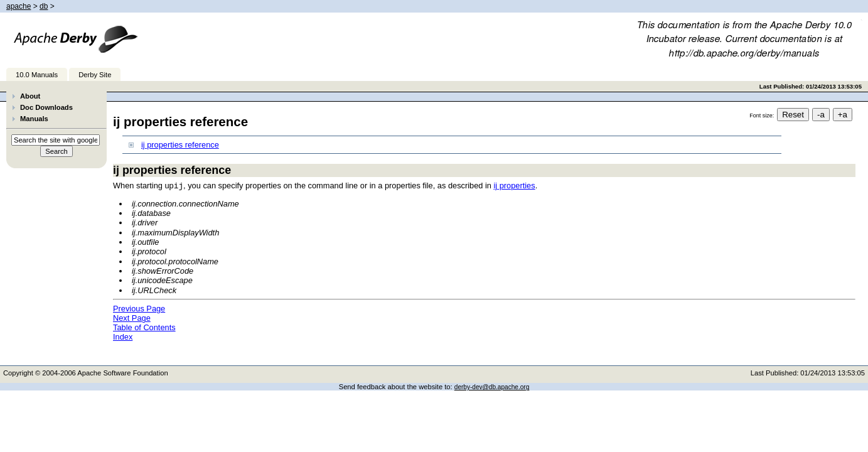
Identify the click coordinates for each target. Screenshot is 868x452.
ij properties (514, 186)
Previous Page (139, 308)
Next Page (132, 317)
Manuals (34, 119)
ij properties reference (180, 145)
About (30, 96)
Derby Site (95, 75)
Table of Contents (144, 327)
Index (123, 336)
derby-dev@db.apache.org (492, 386)
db (44, 6)
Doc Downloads (46, 107)
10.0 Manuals (37, 75)
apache (19, 6)
